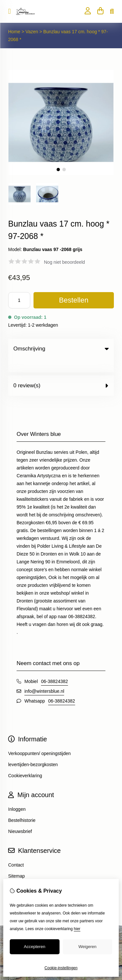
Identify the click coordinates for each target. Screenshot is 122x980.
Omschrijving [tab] (61, 349)
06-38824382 (54, 668)
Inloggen (17, 796)
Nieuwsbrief (20, 818)
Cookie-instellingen (61, 968)
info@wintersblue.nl (44, 678)
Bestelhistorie (22, 807)
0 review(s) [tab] (61, 372)
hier (77, 929)
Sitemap (16, 863)
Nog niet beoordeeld (64, 262)
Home (14, 32)
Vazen (32, 32)
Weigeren (87, 947)
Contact (16, 852)
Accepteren (34, 947)
